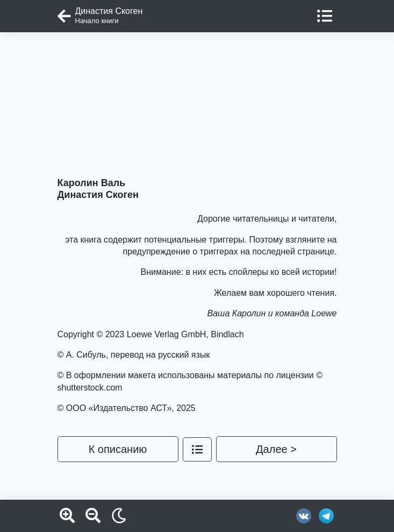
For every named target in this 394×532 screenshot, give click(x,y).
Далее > (276, 449)
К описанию (118, 449)
